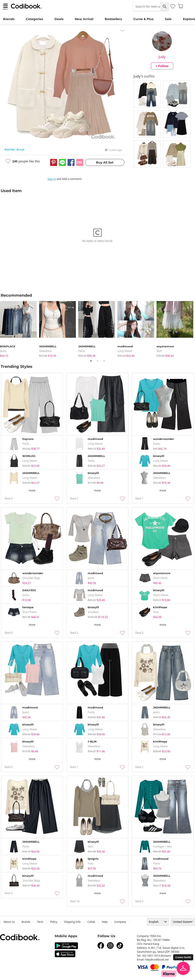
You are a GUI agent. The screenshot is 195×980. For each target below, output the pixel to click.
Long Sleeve (125, 351)
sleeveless (45, 351)
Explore (189, 19)
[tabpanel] (20, 328)
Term (40, 922)
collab (91, 922)
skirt (159, 351)
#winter (10, 149)
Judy (162, 57)
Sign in (52, 179)
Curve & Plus (143, 19)
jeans (3, 351)
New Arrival (84, 19)
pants (82, 351)
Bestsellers (113, 19)
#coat (20, 149)
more (32, 490)
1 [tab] (91, 361)
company (120, 922)
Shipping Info (72, 922)
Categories (34, 19)
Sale (168, 19)
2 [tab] (97, 361)
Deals (59, 19)
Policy (54, 922)
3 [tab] (104, 361)
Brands (9, 19)
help (105, 922)
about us (9, 922)
